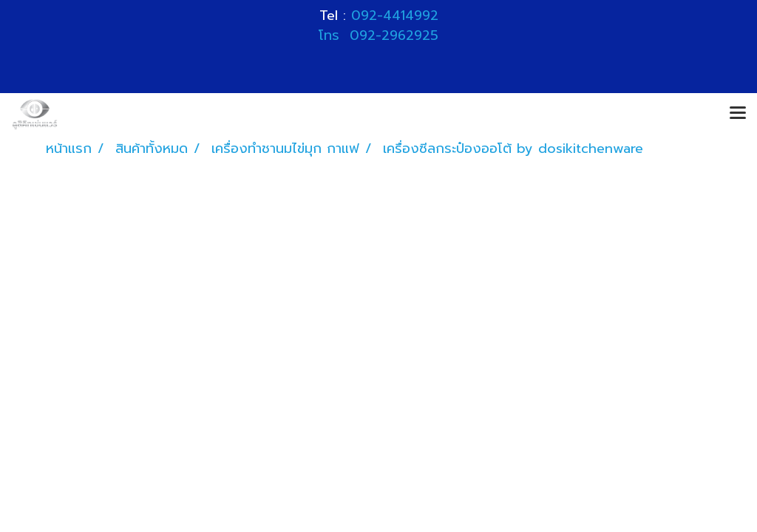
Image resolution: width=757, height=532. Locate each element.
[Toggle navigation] (738, 114)
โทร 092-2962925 (378, 35)
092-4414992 (395, 16)
